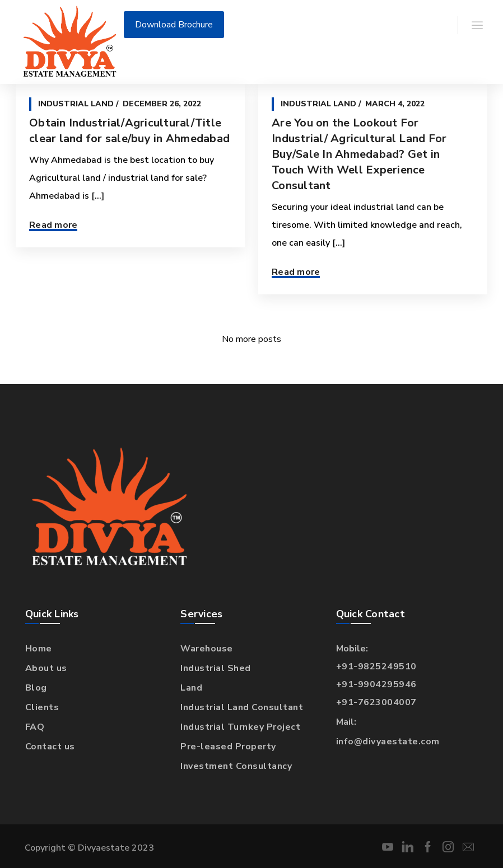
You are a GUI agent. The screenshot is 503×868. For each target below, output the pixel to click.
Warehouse (207, 649)
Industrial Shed (216, 668)
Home (39, 649)
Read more (53, 225)
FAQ (35, 727)
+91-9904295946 (376, 684)
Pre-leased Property (228, 747)
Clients (42, 707)
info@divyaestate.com (388, 742)
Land (191, 688)
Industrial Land (76, 104)
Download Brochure (174, 25)
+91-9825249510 (376, 667)
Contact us (50, 747)
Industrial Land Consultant (242, 707)
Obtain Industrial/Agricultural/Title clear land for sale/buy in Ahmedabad (129, 131)
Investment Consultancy (236, 766)
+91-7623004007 (376, 702)
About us (46, 668)
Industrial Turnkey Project (240, 727)
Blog (36, 688)
